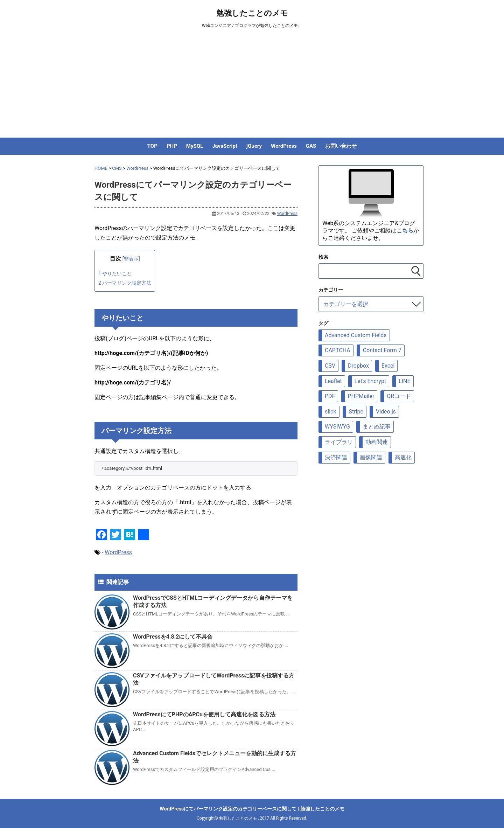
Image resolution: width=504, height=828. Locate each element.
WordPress (284, 146)
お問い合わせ (341, 146)
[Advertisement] (252, 85)
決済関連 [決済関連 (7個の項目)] (336, 457)
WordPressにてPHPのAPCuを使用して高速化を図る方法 (204, 714)
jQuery (254, 146)
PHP (172, 146)
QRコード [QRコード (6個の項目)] (399, 396)
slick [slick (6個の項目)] (331, 412)
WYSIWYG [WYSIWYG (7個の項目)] (337, 427)
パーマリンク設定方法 (125, 283)
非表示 (131, 259)
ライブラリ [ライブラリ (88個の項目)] (339, 442)
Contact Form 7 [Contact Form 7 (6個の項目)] (382, 350)
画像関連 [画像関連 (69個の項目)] (371, 457)
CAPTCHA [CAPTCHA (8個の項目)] (338, 350)
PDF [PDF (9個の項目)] (330, 396)
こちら (405, 231)
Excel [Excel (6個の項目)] (388, 366)
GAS (311, 146)
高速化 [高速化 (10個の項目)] (403, 457)
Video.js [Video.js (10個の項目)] (386, 412)
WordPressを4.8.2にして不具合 (173, 637)
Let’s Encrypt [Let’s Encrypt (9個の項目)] (370, 381)
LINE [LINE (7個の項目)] (404, 381)
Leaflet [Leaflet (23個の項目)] (333, 381)
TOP (152, 146)
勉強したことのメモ (252, 13)
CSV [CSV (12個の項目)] (330, 366)
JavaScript (225, 146)
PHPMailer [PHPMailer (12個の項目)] (361, 396)
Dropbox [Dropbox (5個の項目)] (358, 366)
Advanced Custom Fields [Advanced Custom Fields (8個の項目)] (356, 335)
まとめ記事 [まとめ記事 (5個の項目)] (377, 427)
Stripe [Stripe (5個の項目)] (356, 412)
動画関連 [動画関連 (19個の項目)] (377, 442)
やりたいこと (115, 273)
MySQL (195, 146)
